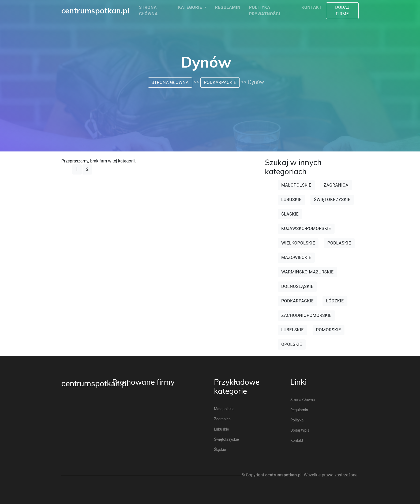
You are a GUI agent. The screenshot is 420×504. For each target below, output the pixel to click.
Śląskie (290, 214)
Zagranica (336, 185)
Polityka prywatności (264, 11)
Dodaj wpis (300, 430)
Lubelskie (292, 330)
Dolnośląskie (297, 286)
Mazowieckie (296, 257)
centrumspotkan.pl (95, 383)
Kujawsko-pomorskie (306, 229)
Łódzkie (335, 301)
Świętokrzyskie (332, 200)
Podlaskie (339, 243)
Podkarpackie (220, 82)
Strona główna (148, 11)
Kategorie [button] (191, 7)
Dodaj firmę (342, 11)
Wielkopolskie (298, 243)
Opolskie (292, 344)
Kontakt (312, 7)
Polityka (297, 420)
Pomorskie (329, 330)
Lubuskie (291, 200)
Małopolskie (296, 185)
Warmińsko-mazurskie (307, 272)
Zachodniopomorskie (306, 315)
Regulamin (228, 7)
